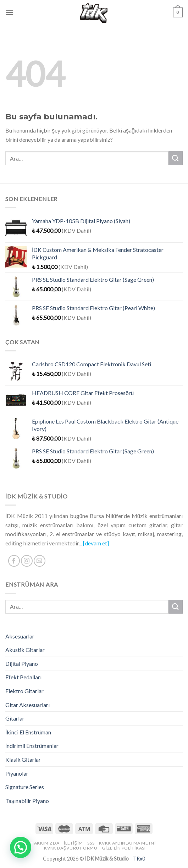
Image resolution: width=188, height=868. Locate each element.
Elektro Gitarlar (24, 691)
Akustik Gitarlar (25, 650)
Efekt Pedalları (23, 677)
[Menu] (10, 12)
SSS (91, 843)
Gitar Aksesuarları (27, 705)
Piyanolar (17, 773)
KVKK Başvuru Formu (71, 848)
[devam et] (96, 543)
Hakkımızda (45, 843)
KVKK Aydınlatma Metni (127, 843)
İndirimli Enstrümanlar (32, 746)
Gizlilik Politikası (124, 848)
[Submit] (176, 158)
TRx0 (139, 859)
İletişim (73, 843)
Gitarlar (15, 718)
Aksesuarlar (20, 636)
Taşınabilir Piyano (27, 801)
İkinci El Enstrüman (28, 732)
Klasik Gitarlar (23, 759)
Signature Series (25, 787)
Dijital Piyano (22, 664)
